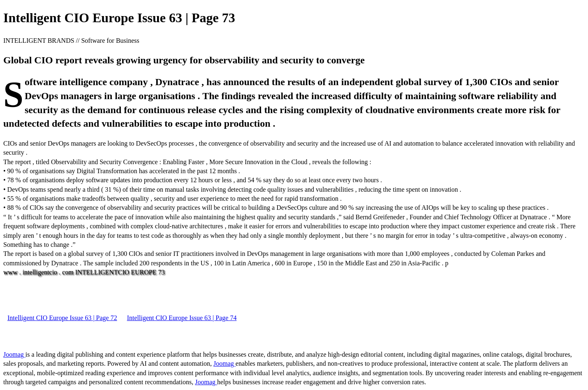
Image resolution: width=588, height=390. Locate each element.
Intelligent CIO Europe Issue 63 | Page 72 (62, 318)
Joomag (14, 354)
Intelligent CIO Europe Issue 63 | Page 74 (182, 318)
